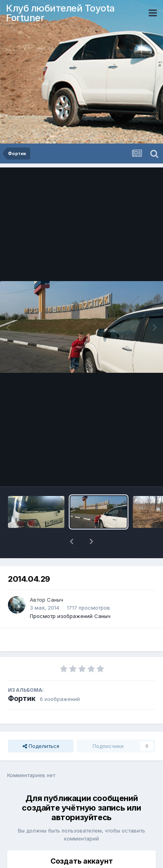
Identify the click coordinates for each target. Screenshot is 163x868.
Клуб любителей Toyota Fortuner (60, 13)
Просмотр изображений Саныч (70, 595)
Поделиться (41, 725)
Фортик (22, 678)
